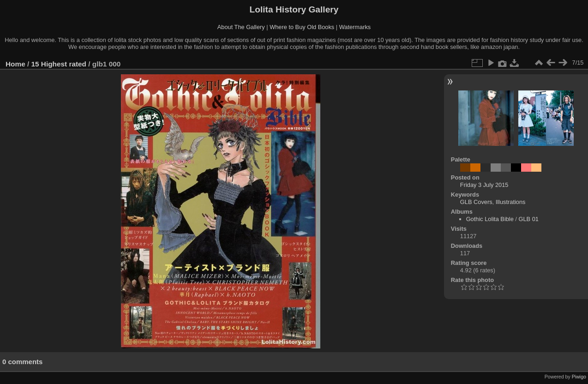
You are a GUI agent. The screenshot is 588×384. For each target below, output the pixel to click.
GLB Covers (476, 202)
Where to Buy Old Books (302, 27)
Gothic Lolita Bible (490, 219)
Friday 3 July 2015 (484, 185)
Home (15, 64)
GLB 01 (528, 219)
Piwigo (579, 377)
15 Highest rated (59, 64)
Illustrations (511, 202)
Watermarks (355, 27)
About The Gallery (241, 27)
